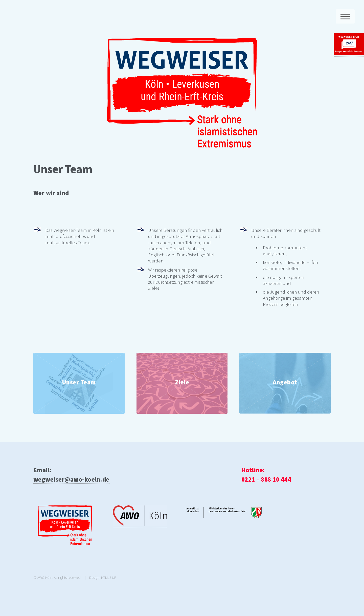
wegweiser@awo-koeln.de (71, 479)
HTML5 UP (109, 577)
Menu (345, 16)
